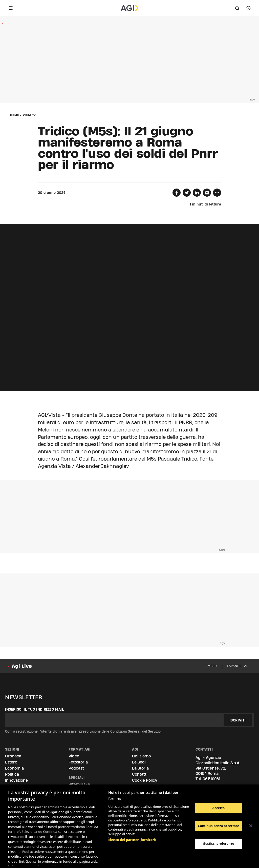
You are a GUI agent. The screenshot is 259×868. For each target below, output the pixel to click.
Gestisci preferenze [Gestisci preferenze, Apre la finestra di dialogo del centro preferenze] (219, 843)
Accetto (218, 808)
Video (74, 756)
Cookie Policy (145, 780)
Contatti (140, 774)
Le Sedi (139, 762)
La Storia (140, 768)
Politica (12, 774)
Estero (11, 762)
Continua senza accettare (218, 826)
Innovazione (16, 780)
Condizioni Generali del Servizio (135, 731)
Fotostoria (78, 762)
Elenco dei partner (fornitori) (132, 840)
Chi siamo (141, 756)
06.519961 (211, 779)
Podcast (76, 768)
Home (15, 115)
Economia (14, 768)
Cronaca (13, 756)
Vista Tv (29, 115)
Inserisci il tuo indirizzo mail (35, 709)
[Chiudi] (251, 826)
